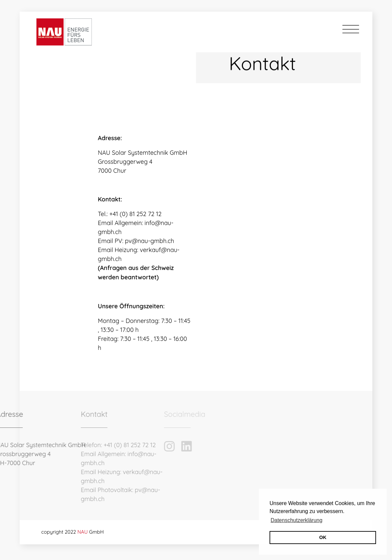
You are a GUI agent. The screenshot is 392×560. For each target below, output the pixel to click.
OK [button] (323, 537)
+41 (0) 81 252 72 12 (98, 445)
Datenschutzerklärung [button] (296, 520)
